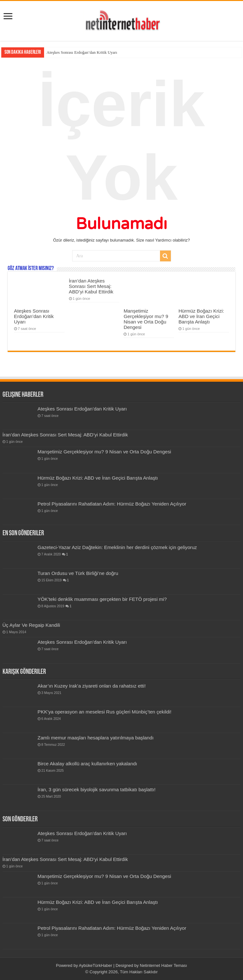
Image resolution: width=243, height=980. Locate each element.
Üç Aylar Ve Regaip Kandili (31, 625)
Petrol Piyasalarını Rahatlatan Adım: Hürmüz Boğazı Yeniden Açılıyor (112, 504)
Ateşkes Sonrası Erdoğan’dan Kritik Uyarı (82, 52)
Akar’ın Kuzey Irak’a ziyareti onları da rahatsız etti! (92, 686)
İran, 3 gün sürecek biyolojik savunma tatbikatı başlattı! (97, 789)
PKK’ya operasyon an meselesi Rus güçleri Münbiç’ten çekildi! (105, 712)
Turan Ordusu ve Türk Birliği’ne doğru (78, 573)
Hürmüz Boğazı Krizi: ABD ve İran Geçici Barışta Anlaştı (201, 316)
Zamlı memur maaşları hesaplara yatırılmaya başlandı (96, 738)
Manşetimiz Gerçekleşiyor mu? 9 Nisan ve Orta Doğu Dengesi (146, 319)
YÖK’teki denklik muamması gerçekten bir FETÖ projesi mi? (102, 599)
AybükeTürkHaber (96, 965)
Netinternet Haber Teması (163, 965)
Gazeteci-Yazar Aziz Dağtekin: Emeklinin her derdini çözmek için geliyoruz (117, 547)
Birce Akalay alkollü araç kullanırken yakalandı (87, 764)
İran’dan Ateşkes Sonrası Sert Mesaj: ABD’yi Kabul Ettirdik (91, 286)
